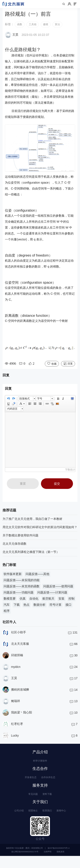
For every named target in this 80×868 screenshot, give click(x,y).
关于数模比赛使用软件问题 (20, 540)
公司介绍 (13, 822)
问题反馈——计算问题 (52, 597)
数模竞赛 (10, 603)
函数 (20, 29)
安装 (61, 603)
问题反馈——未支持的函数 (22, 590)
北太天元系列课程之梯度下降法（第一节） (31, 556)
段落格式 (25, 403)
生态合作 (40, 775)
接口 (68, 609)
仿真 (23, 603)
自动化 (34, 603)
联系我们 (49, 822)
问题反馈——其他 (38, 578)
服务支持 (40, 793)
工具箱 (33, 29)
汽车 (7, 609)
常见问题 (31, 803)
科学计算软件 (40, 766)
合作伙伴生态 (50, 784)
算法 (57, 29)
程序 (7, 615)
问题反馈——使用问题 (58, 590)
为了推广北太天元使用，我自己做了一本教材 (32, 523)
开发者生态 (28, 784)
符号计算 (55, 609)
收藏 (54, 368)
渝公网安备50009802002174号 (25, 864)
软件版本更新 (13, 578)
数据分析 (39, 609)
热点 (26, 609)
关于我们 (40, 812)
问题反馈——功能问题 (19, 597)
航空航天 (48, 603)
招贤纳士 (31, 822)
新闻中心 (67, 822)
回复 (70, 368)
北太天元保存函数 (15, 548)
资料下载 (49, 803)
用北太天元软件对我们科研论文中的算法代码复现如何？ (40, 531)
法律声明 (48, 864)
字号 (40, 403)
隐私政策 (61, 864)
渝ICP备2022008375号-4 (58, 860)
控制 (71, 603)
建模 (46, 29)
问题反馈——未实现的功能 (22, 584)
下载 (17, 609)
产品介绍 (40, 756)
